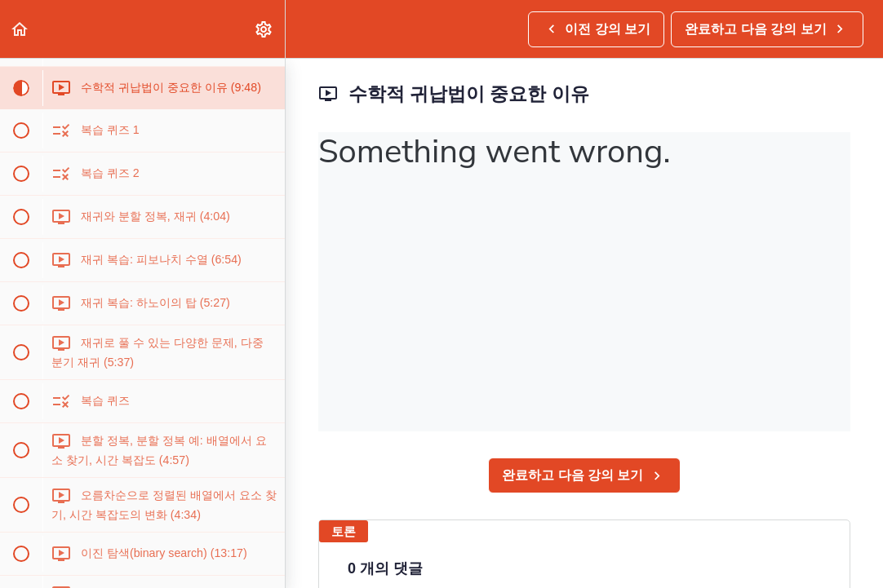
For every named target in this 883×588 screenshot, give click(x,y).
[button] (20, 29)
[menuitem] (264, 29)
